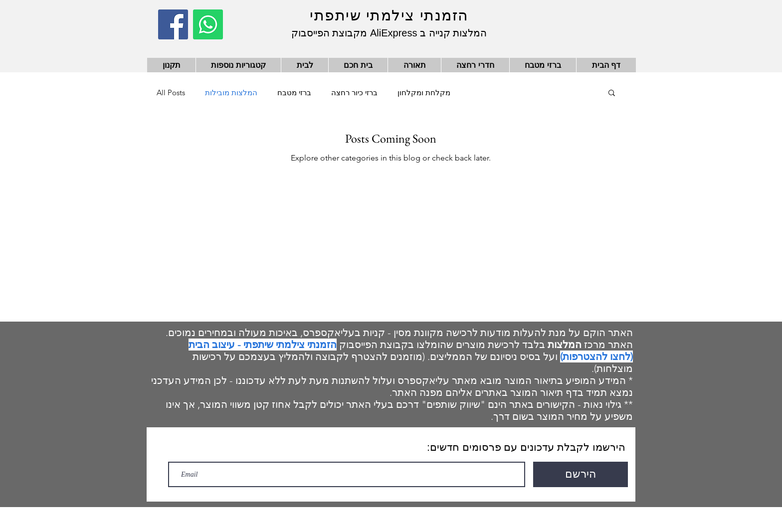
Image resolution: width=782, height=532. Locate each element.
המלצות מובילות (231, 92)
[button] (612, 93)
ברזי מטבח (294, 92)
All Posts (171, 92)
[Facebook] (173, 24)
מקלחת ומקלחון (424, 92)
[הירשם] (581, 474)
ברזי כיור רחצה (354, 92)
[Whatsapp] (208, 24)
